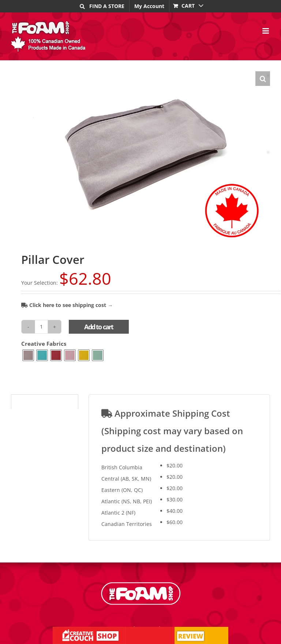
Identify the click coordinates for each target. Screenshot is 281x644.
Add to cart (99, 327)
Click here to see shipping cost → (67, 305)
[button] (263, 79)
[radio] (28, 355)
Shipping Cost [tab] (32, 403)
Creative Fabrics (44, 344)
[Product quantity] (41, 327)
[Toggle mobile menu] (266, 31)
